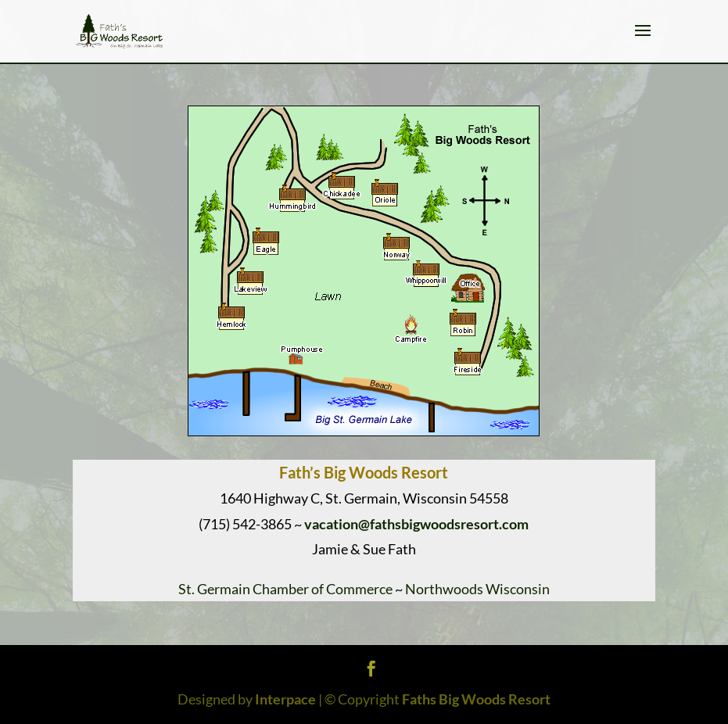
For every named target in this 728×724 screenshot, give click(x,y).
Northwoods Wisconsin (477, 589)
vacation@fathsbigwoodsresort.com (416, 524)
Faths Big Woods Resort (476, 699)
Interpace (285, 699)
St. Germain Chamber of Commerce (285, 589)
